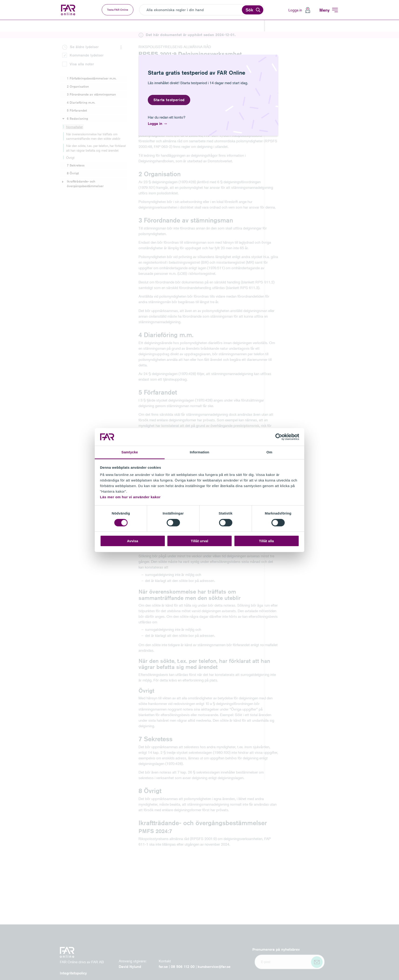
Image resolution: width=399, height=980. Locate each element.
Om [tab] (269, 452)
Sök (249, 10)
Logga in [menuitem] (295, 10)
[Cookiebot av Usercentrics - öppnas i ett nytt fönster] (279, 437)
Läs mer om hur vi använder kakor (130, 497)
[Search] (194, 10)
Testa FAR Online (118, 10)
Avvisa (133, 541)
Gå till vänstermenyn (0, 20)
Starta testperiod (169, 100)
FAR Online (72, 10)
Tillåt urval (200, 541)
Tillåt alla (267, 541)
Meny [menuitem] (325, 10)
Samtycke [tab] (130, 452)
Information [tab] (199, 452)
